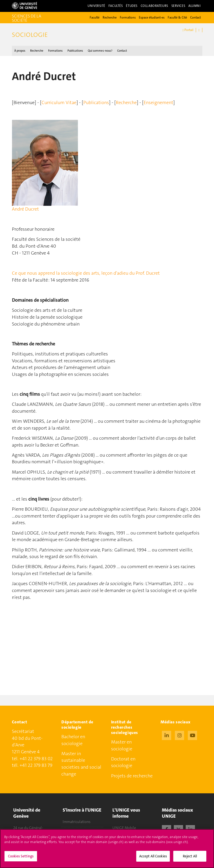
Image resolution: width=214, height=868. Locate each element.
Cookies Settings (21, 860)
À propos (20, 51)
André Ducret (25, 209)
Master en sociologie (122, 745)
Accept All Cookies (153, 860)
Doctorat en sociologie (123, 762)
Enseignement (158, 103)
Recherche (110, 17)
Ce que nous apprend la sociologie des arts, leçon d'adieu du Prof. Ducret (86, 273)
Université (96, 6)
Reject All (190, 860)
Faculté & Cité (177, 17)
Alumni (194, 6)
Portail (188, 30)
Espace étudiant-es (152, 17)
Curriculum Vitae (59, 103)
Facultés (116, 6)
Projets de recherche (132, 776)
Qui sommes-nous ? (100, 51)
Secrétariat (23, 731)
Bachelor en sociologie (73, 740)
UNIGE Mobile (124, 828)
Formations (128, 17)
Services (178, 6)
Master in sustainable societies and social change (81, 764)
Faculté (95, 17)
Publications (75, 51)
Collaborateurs (154, 6)
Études (132, 6)
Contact (195, 17)
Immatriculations (77, 822)
